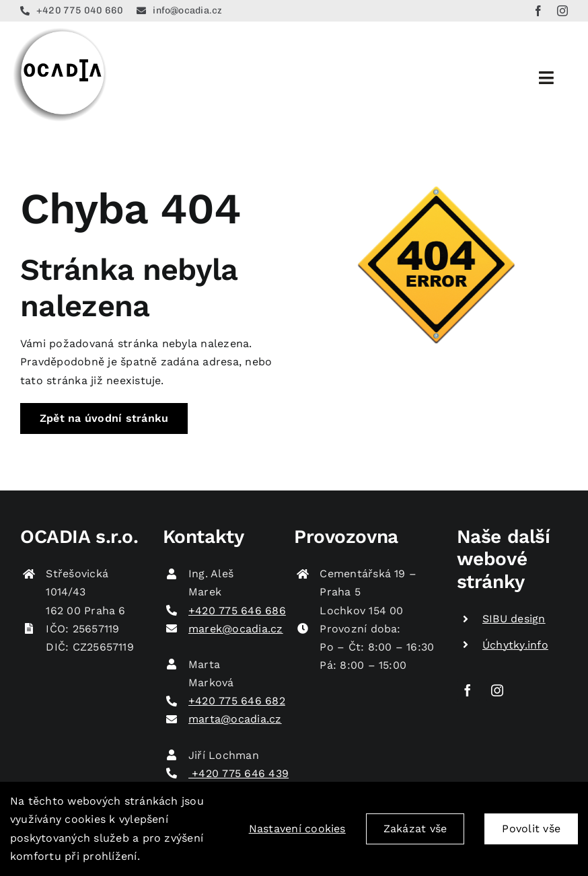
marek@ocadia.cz (236, 629)
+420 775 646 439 (238, 773)
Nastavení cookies (297, 830)
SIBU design (514, 619)
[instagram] (562, 11)
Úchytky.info (515, 645)
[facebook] (538, 11)
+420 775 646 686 (237, 611)
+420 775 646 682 (237, 701)
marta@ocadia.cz (235, 719)
